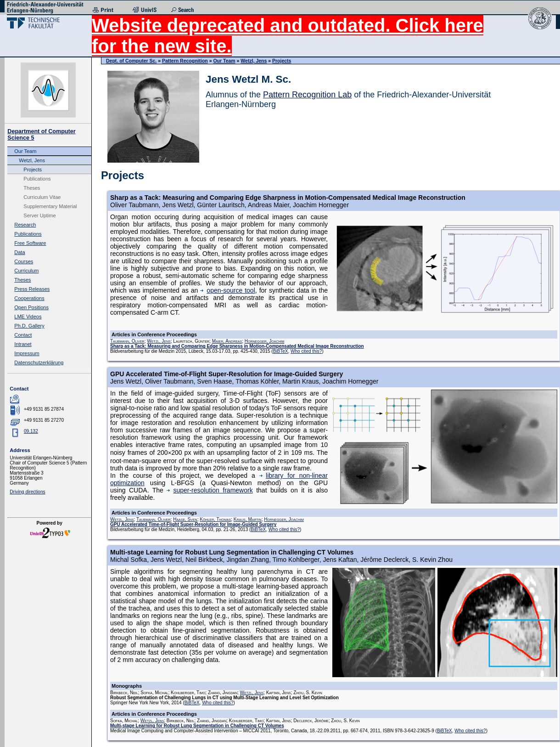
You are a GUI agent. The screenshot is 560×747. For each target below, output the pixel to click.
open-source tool (227, 290)
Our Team (25, 151)
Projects (33, 170)
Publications (37, 179)
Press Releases (32, 289)
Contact (23, 335)
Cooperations (29, 298)
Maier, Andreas (227, 341)
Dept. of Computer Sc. (131, 61)
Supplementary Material (50, 206)
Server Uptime (39, 215)
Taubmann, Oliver (127, 341)
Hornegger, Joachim (265, 341)
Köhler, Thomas (215, 519)
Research (25, 225)
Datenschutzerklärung (39, 362)
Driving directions (27, 492)
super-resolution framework (210, 490)
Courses (24, 261)
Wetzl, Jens (32, 160)
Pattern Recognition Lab (307, 95)
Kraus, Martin (248, 519)
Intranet (23, 344)
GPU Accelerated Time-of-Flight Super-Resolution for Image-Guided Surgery (193, 524)
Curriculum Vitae (42, 197)
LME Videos (28, 317)
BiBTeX (281, 351)
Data (20, 252)
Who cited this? (306, 351)
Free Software (30, 243)
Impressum (27, 353)
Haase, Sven (185, 519)
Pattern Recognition (185, 61)
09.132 (31, 431)
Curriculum (26, 271)
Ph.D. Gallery (29, 326)
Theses (32, 188)
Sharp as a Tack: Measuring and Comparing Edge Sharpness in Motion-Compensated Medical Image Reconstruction (237, 346)
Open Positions (31, 307)
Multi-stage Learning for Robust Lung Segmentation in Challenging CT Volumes (197, 726)
